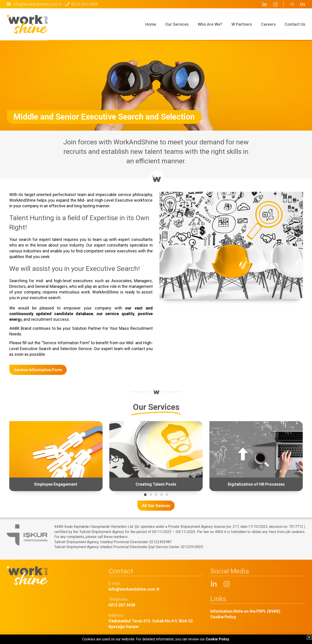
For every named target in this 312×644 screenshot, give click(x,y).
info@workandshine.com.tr (134, 589)
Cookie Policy (223, 617)
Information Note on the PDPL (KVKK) (245, 611)
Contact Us (295, 24)
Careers (268, 24)
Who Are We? (210, 24)
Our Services (177, 24)
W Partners (242, 24)
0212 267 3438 (122, 605)
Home (151, 24)
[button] (145, 495)
